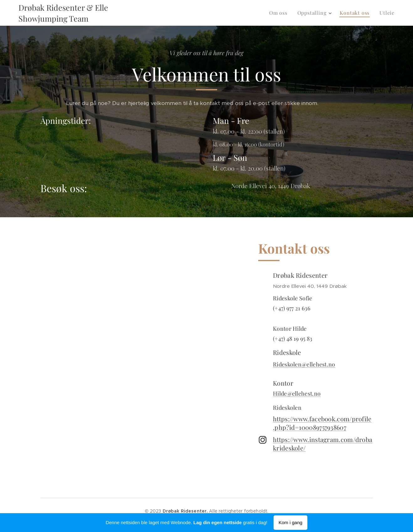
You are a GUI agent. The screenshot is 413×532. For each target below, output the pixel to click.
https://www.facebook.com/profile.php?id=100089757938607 (322, 423)
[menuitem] (280, 13)
